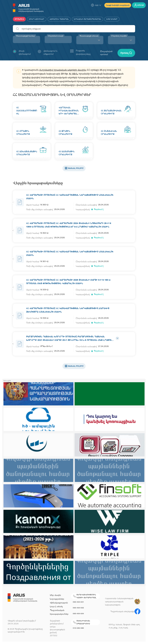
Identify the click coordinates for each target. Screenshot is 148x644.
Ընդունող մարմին (119, 36)
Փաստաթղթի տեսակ (89, 36)
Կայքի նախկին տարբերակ (118, 5)
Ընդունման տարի (56, 36)
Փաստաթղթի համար (26, 36)
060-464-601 (78, 602)
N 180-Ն (74, 74)
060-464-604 (78, 613)
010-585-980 (78, 628)
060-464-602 (78, 608)
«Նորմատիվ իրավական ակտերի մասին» (63, 70)
